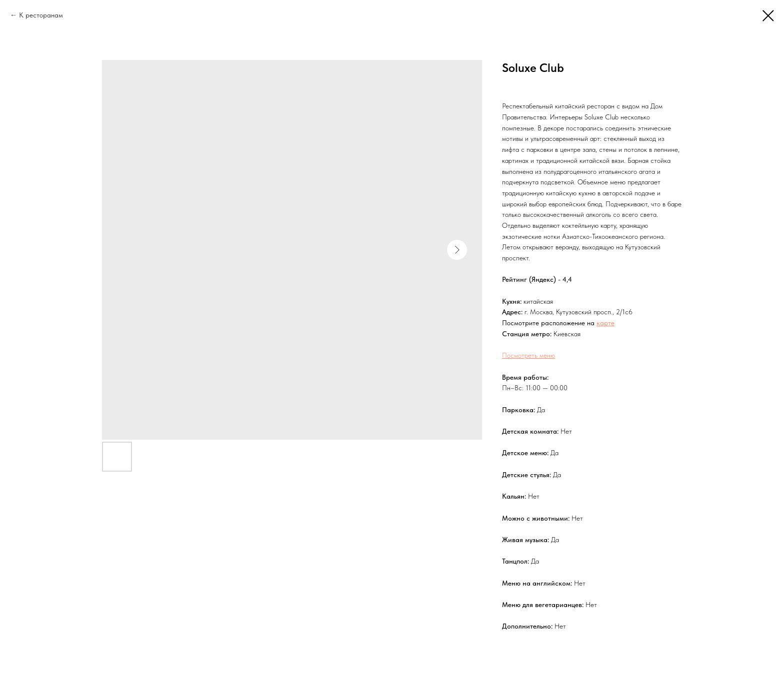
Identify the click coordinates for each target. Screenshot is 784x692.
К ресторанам (41, 15)
